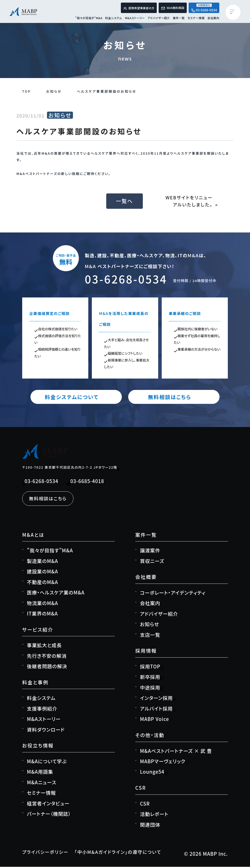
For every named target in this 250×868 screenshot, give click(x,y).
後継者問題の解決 (47, 667)
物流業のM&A (42, 604)
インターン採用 (158, 699)
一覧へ (125, 201)
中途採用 (152, 689)
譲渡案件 (150, 552)
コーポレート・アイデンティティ (173, 594)
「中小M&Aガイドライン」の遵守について (125, 853)
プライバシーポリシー (47, 853)
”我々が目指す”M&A (50, 552)
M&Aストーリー (135, 20)
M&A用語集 (40, 773)
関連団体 (150, 826)
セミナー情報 (196, 20)
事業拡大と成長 (44, 646)
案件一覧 (179, 20)
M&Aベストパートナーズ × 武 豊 (176, 752)
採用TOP (152, 667)
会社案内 (213, 20)
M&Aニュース (42, 783)
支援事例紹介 (42, 710)
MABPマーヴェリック (165, 762)
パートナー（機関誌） (49, 815)
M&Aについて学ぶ (47, 762)
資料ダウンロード (46, 731)
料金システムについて (80, 397)
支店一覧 (150, 636)
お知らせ (54, 91)
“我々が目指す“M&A (89, 20)
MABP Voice (155, 720)
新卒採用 (152, 678)
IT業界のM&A (42, 615)
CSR (145, 805)
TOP (27, 91)
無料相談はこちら (170, 397)
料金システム (114, 20)
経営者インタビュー (48, 804)
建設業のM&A (42, 572)
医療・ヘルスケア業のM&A (56, 593)
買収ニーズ (152, 562)
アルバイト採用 (158, 710)
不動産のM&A (42, 583)
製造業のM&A (42, 562)
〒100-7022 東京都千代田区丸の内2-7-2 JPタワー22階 (71, 468)
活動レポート (154, 815)
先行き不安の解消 (47, 657)
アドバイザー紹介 (159, 20)
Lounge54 (154, 773)
